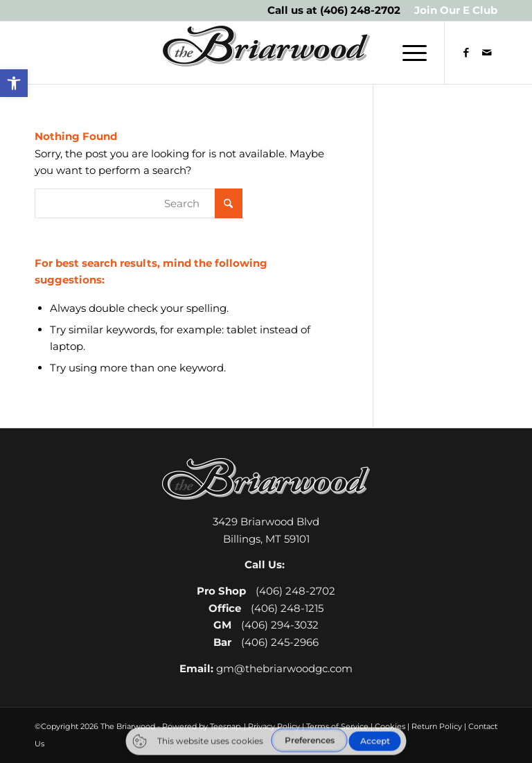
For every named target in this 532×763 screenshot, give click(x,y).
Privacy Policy (274, 726)
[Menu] (408, 53)
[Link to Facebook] (466, 53)
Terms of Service (337, 726)
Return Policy (437, 726)
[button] (14, 83)
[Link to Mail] (487, 53)
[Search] (139, 203)
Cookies (390, 726)
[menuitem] (452, 10)
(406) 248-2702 (360, 10)
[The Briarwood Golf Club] (266, 53)
